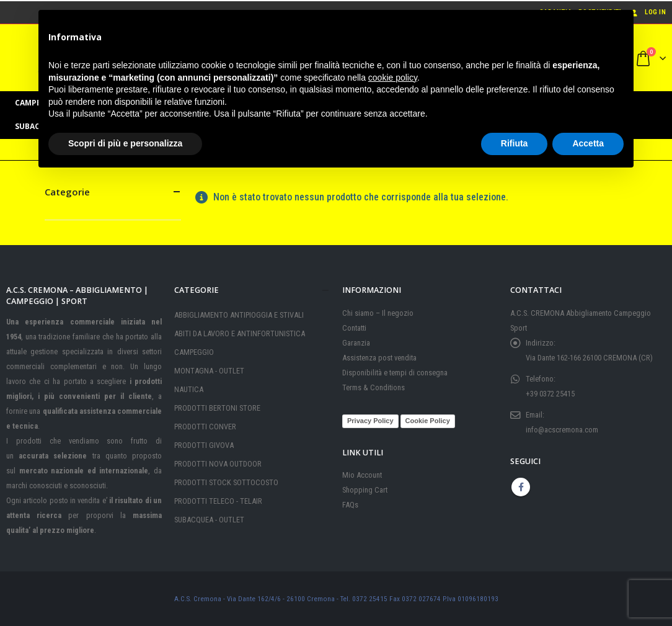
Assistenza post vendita (379, 358)
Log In (647, 12)
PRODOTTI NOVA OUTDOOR (218, 464)
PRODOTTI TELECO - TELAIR (218, 501)
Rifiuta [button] (515, 143)
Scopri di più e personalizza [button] (125, 143)
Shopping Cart (365, 490)
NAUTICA (189, 389)
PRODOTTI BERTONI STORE (217, 408)
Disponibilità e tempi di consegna (395, 373)
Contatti (354, 328)
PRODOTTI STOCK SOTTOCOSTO (226, 482)
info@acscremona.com (562, 430)
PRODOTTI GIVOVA (204, 445)
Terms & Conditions (374, 387)
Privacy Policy (370, 421)
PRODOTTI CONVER (205, 427)
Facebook (521, 487)
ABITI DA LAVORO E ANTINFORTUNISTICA (240, 333)
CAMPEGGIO (194, 352)
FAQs (350, 505)
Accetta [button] (588, 143)
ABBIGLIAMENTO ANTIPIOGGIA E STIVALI (239, 315)
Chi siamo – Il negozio (378, 313)
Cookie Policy (428, 421)
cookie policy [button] (393, 78)
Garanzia (356, 343)
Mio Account (362, 475)
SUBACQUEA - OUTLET (209, 520)
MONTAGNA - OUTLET (209, 371)
